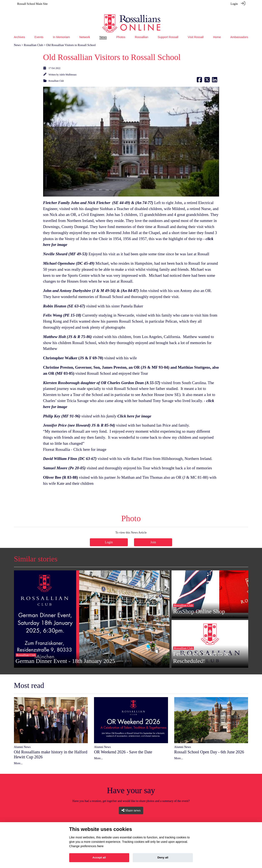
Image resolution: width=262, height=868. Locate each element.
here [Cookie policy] (100, 846)
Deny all (163, 857)
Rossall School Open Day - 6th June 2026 (209, 746)
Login (234, 4)
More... (18, 758)
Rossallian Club (34, 39)
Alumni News (22, 741)
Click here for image (90, 444)
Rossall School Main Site (33, 4)
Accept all (99, 857)
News (17, 39)
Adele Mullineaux (68, 69)
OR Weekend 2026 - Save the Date (123, 746)
